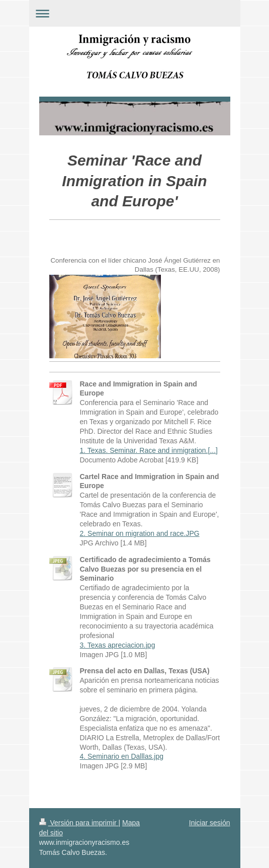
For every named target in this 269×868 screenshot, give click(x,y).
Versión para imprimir (79, 823)
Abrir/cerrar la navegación (135, 13)
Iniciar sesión (210, 823)
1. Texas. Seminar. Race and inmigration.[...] (149, 450)
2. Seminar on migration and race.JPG (140, 533)
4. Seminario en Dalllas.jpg (122, 756)
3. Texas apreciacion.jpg (118, 645)
